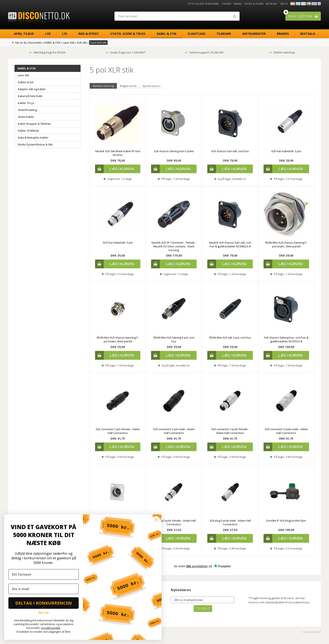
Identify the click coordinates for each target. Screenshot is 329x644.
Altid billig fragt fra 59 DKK (47, 52)
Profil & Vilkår (254, 4)
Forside (227, 4)
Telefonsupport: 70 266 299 (204, 52)
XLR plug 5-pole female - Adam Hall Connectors (174, 522)
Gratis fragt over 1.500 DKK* (126, 52)
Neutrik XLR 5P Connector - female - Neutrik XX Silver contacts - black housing (174, 246)
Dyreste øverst (151, 86)
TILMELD (203, 609)
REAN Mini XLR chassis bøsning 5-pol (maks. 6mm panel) (118, 339)
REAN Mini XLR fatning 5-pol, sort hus (174, 339)
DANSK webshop (282, 52)
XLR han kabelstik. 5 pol (286, 151)
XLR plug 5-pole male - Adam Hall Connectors (230, 522)
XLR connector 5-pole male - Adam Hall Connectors (286, 431)
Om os (284, 4)
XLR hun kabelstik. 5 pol (118, 243)
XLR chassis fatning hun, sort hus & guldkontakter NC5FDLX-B (286, 339)
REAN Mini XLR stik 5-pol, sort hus (230, 338)
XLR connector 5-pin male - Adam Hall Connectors (174, 431)
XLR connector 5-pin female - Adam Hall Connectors (118, 431)
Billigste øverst (128, 86)
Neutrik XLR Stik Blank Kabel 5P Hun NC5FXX (118, 153)
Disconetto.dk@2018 (312, 632)
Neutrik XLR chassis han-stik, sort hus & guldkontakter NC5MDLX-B (230, 244)
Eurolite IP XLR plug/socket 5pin (286, 521)
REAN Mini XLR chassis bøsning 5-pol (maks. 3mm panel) (286, 244)
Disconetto (35, 43)
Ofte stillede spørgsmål (203, 4)
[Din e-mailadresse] (202, 600)
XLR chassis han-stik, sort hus (230, 151)
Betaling (272, 4)
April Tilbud (24, 34)
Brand (238, 4)
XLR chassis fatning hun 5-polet (174, 151)
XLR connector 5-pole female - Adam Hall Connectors (230, 431)
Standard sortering (103, 86)
